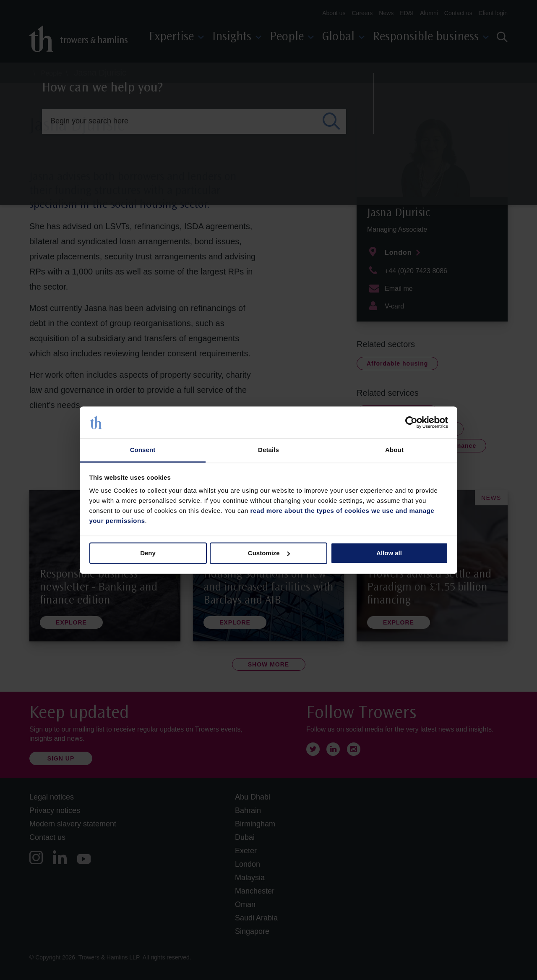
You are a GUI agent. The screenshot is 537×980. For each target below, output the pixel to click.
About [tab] (394, 450)
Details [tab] (268, 450)
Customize (269, 553)
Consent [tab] (143, 450)
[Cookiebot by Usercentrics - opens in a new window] (411, 422)
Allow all (389, 553)
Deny (148, 553)
